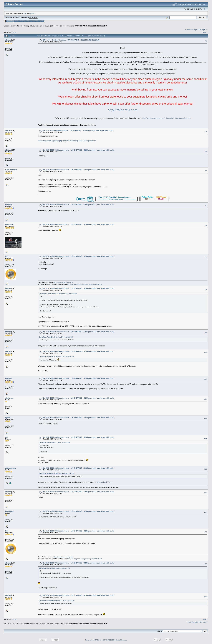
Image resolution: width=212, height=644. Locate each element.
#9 (206, 333)
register (32, 13)
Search (22, 21)
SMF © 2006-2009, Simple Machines (115, 640)
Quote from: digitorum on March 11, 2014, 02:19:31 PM (56, 473)
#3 (206, 151)
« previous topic (191, 30)
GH (7, 437)
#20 (206, 596)
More (41, 21)
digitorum (9, 398)
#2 (206, 132)
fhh (7, 256)
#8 (206, 289)
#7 (206, 257)
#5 (206, 206)
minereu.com (11, 468)
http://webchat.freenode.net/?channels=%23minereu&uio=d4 (166, 118)
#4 (206, 171)
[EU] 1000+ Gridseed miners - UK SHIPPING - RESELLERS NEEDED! (79, 26)
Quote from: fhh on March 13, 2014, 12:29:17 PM (54, 568)
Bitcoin (19, 26)
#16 (206, 493)
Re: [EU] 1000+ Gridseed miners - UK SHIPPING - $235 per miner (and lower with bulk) (78, 150)
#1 (206, 41)
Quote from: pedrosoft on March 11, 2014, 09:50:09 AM (56, 357)
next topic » (203, 30)
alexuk (8, 40)
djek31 (8, 418)
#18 (206, 532)
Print (205, 32)
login (25, 13)
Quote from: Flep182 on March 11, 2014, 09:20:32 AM (56, 337)
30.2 (30, 18)
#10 (206, 352)
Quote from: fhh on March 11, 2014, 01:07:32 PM (54, 443)
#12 (206, 399)
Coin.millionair (11, 170)
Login (28, 21)
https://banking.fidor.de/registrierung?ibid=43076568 (85, 284)
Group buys (44, 26)
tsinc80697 (10, 511)
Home (10, 21)
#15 (206, 469)
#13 (206, 419)
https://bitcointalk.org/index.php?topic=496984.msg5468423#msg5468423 (67, 141)
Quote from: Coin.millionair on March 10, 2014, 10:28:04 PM (58, 294)
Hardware (34, 26)
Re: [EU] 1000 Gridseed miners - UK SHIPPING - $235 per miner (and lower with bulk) (78, 130)
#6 (206, 225)
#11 (206, 380)
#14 (206, 438)
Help (16, 21)
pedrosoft (9, 224)
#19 (206, 564)
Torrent (35, 18)
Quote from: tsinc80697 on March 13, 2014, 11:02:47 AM (57, 601)
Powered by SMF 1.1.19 (93, 640)
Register (35, 21)
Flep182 (9, 205)
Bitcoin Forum (9, 26)
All (15, 32)
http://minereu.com (123, 110)
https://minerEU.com (105, 482)
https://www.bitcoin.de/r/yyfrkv (63, 282)
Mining (26, 26)
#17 (206, 512)
